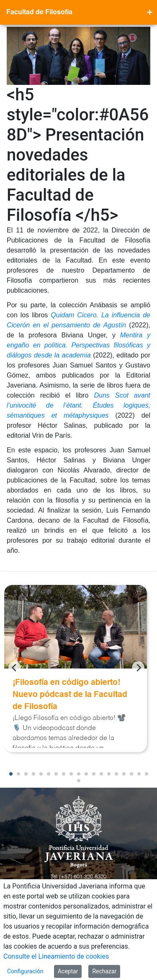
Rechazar (104, 971)
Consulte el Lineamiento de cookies (56, 956)
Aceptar (68, 971)
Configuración (25, 971)
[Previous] (15, 668)
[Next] (138, 668)
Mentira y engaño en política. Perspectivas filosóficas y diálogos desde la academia (78, 345)
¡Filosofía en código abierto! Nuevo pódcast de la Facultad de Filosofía (70, 695)
